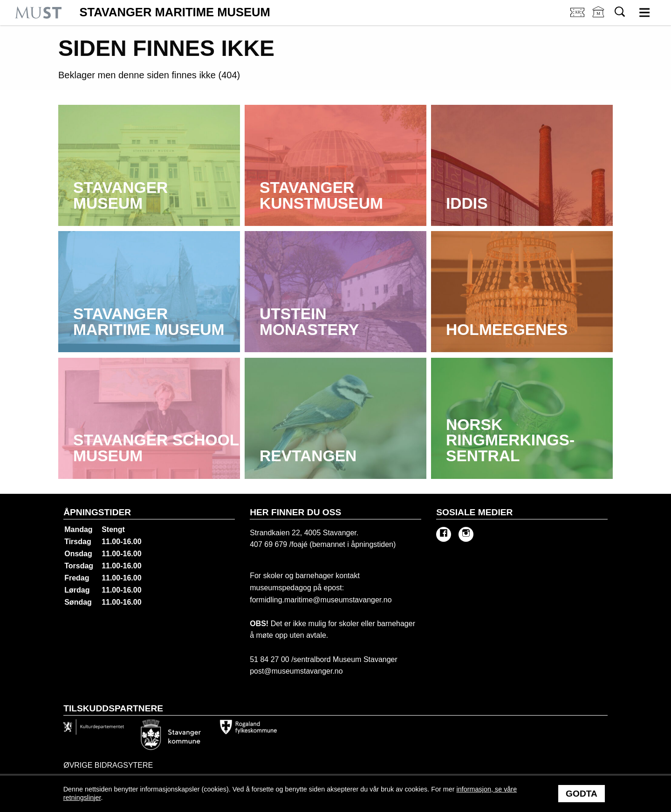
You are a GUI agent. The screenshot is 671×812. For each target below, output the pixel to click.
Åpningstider (97, 512)
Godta (582, 794)
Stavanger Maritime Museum (175, 13)
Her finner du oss (295, 512)
